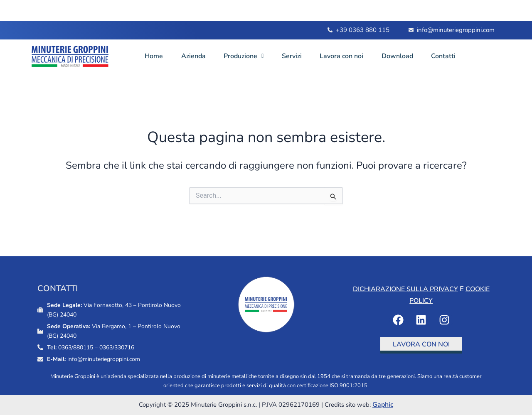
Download (408, 56)
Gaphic (383, 405)
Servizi (298, 56)
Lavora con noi (350, 56)
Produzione (248, 56)
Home (155, 56)
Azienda (196, 56)
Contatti (456, 56)
